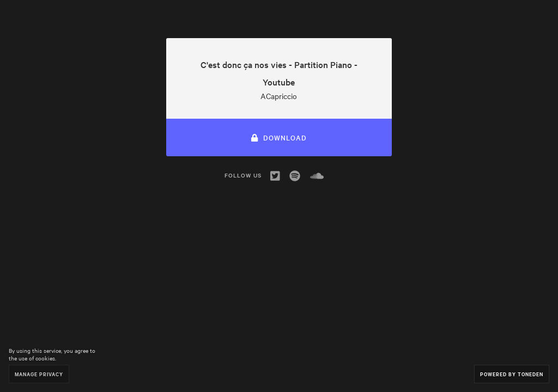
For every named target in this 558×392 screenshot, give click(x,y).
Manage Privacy (39, 374)
